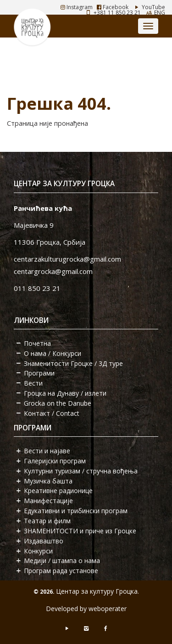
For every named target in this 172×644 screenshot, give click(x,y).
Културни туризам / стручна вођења (81, 471)
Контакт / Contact (52, 413)
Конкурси (38, 551)
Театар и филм (47, 521)
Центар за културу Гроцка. (97, 591)
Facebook (113, 7)
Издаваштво (44, 541)
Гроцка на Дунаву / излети (65, 393)
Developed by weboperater (86, 609)
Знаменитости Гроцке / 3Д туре (73, 363)
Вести (33, 383)
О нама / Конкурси (53, 353)
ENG (160, 13)
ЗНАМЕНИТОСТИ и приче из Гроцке (80, 531)
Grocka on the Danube (58, 403)
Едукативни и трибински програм (76, 511)
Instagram (77, 7)
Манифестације (48, 501)
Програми (39, 373)
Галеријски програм (55, 461)
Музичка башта (48, 481)
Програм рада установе (61, 571)
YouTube (149, 7)
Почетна (37, 343)
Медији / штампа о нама (62, 561)
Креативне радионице (58, 491)
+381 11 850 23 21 (117, 13)
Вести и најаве (47, 451)
